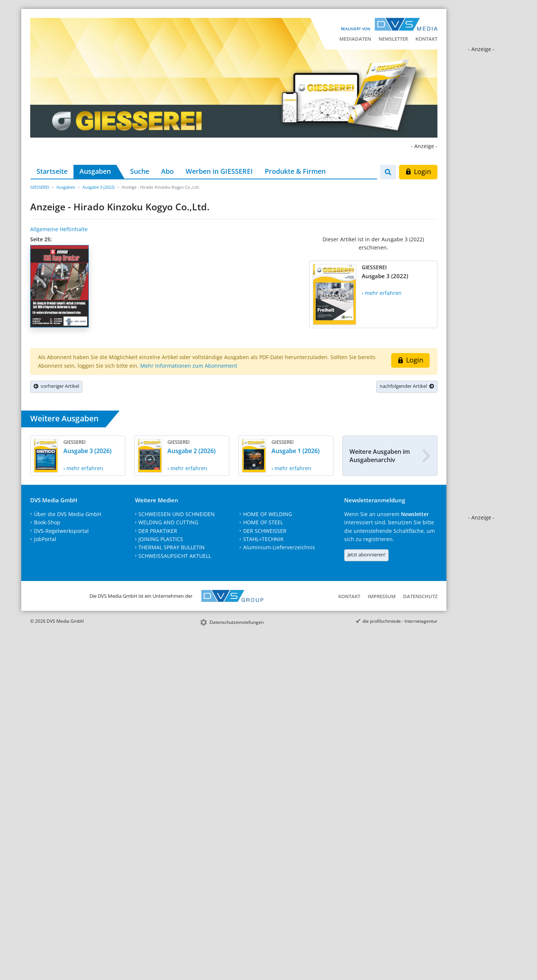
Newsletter (393, 39)
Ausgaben (95, 171)
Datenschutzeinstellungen (237, 622)
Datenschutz (420, 596)
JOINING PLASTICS (161, 539)
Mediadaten (355, 39)
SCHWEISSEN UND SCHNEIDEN (177, 514)
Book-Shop (47, 522)
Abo (167, 171)
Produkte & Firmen (295, 171)
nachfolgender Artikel (407, 386)
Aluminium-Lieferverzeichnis (279, 547)
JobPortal (45, 539)
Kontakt (426, 39)
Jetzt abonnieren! (366, 555)
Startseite (52, 171)
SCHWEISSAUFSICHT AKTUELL (175, 556)
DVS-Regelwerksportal (61, 531)
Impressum (382, 596)
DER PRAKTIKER (158, 531)
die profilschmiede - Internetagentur (400, 621)
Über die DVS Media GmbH (67, 514)
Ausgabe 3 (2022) (98, 187)
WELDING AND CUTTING (168, 522)
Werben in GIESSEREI (219, 171)
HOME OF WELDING (268, 514)
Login (418, 172)
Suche (140, 171)
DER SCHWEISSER (265, 531)
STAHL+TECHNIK (263, 539)
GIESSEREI (40, 187)
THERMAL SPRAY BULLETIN (172, 547)
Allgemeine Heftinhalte (59, 229)
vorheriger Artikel (56, 386)
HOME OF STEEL (263, 522)
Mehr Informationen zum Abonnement (189, 366)
